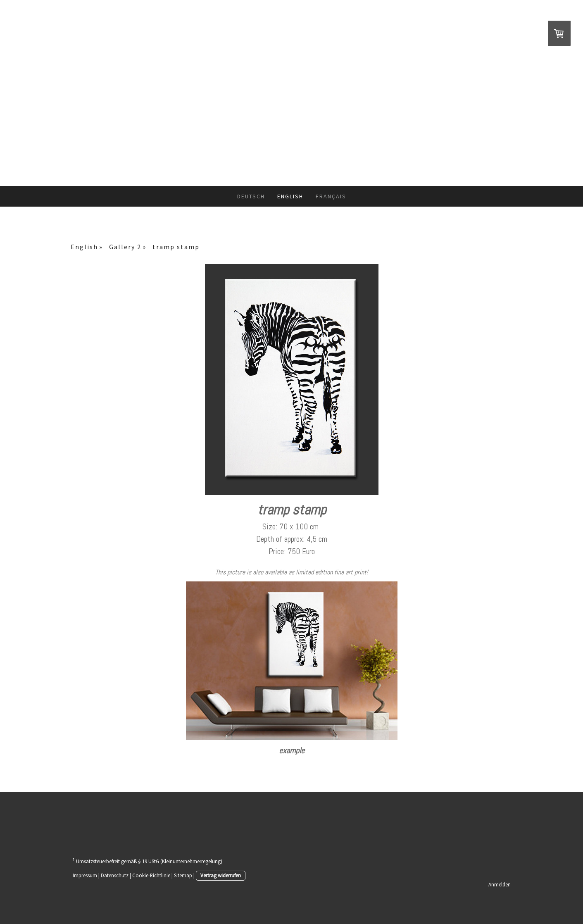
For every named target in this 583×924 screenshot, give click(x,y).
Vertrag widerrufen (221, 875)
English (290, 196)
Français (331, 196)
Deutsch (251, 196)
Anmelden (500, 884)
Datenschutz (115, 875)
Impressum (85, 875)
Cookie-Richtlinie (151, 875)
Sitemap (183, 875)
